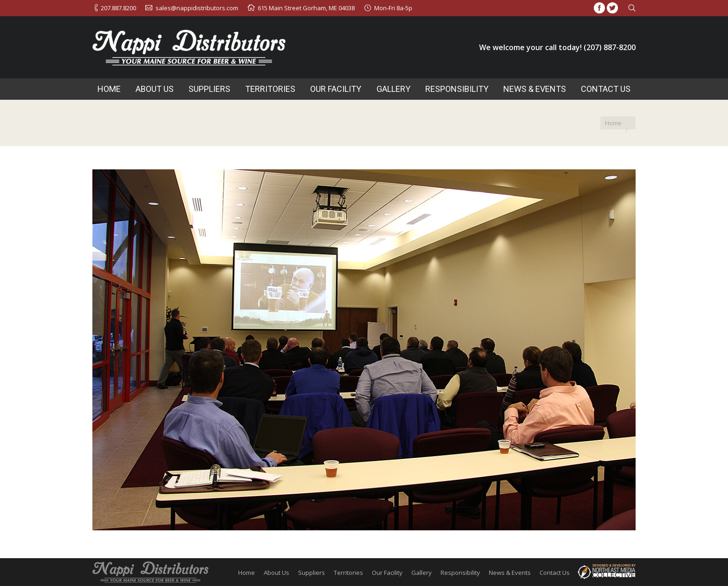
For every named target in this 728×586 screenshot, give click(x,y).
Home (613, 123)
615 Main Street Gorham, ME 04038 (306, 8)
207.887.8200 (118, 8)
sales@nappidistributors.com (197, 8)
